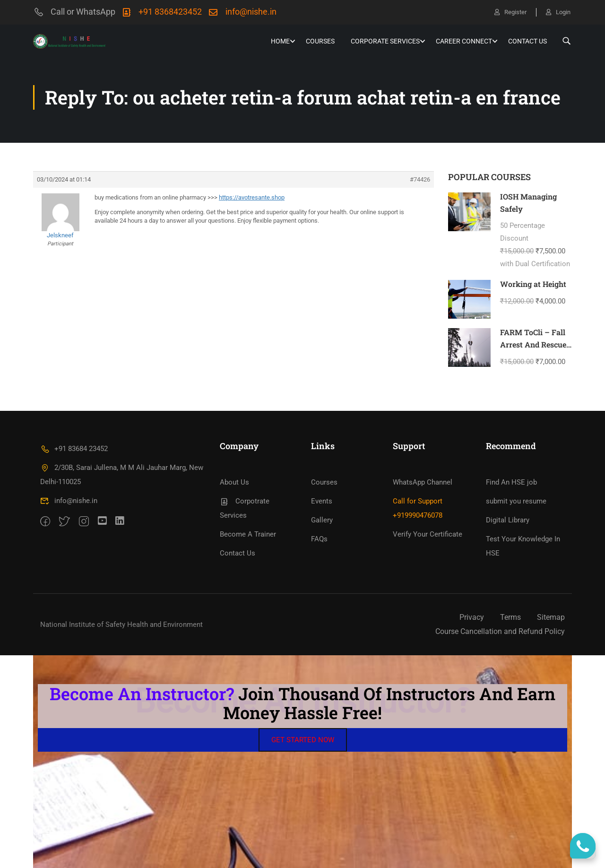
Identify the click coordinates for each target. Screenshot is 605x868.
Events (322, 501)
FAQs (319, 539)
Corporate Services (385, 41)
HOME (280, 41)
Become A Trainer (248, 534)
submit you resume (516, 501)
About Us (234, 482)
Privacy (472, 617)
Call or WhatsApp (74, 12)
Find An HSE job (511, 482)
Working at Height (533, 284)
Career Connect (464, 41)
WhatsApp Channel (423, 482)
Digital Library (508, 520)
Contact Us (527, 41)
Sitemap (551, 617)
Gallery (322, 520)
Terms (510, 617)
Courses (320, 41)
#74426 (420, 179)
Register (510, 12)
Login (558, 12)
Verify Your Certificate (428, 534)
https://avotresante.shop (252, 197)
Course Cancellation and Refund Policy (500, 631)
